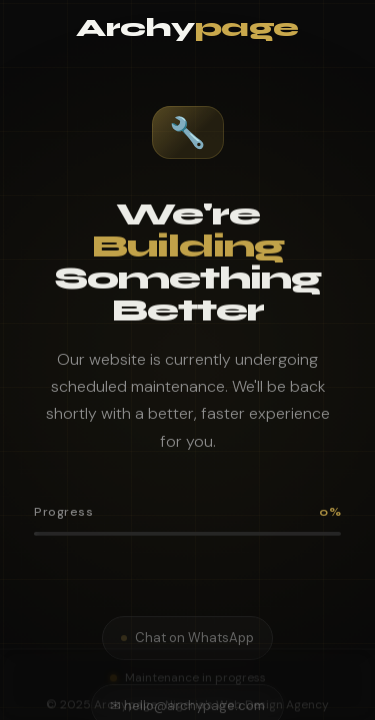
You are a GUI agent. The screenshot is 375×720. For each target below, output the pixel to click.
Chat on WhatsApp (187, 633)
